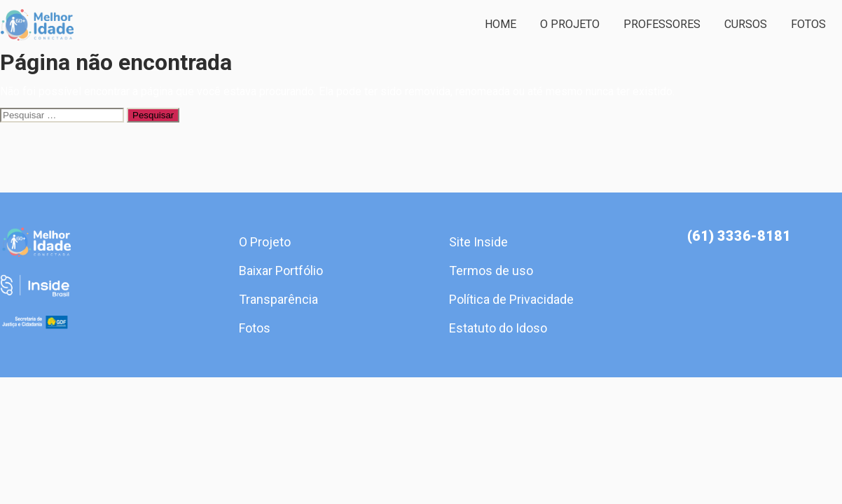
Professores (662, 24)
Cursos (746, 24)
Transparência (278, 299)
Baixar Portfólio (281, 271)
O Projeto (570, 24)
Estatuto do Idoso (498, 328)
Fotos (808, 24)
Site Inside (478, 242)
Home (501, 24)
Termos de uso (491, 271)
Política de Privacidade (511, 299)
